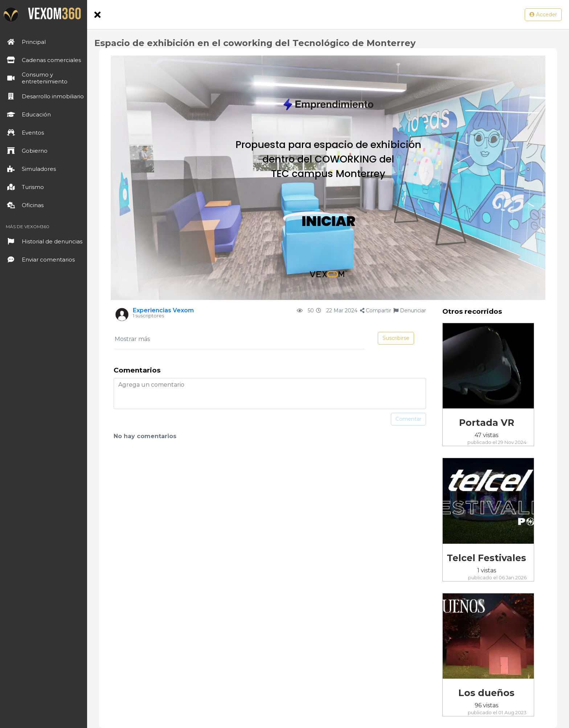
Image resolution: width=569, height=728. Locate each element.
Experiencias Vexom (163, 310)
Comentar (408, 419)
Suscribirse (396, 338)
